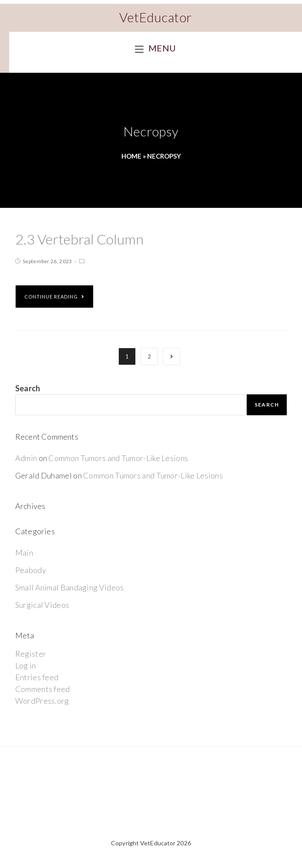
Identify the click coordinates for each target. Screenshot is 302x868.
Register (31, 654)
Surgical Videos (42, 605)
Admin (26, 458)
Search (28, 388)
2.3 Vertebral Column (79, 239)
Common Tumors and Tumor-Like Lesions (118, 458)
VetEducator (156, 17)
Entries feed (37, 677)
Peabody (31, 570)
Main (24, 553)
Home (131, 156)
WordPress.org (42, 701)
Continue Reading (54, 297)
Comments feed (43, 689)
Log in (26, 665)
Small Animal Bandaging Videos (70, 587)
